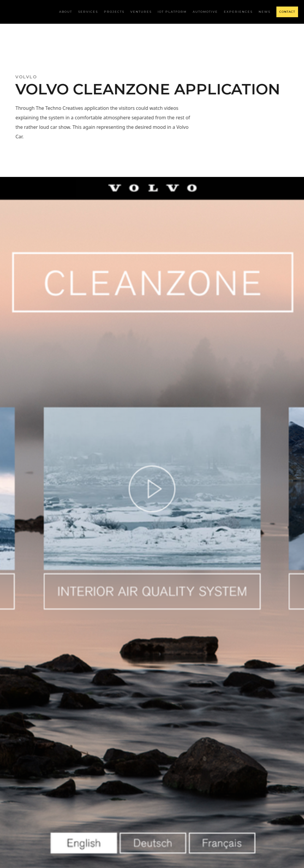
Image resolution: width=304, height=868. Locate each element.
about (66, 12)
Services (88, 12)
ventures (141, 12)
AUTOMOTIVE (205, 12)
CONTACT (287, 12)
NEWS (265, 12)
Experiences (238, 12)
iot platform (172, 12)
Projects (114, 12)
